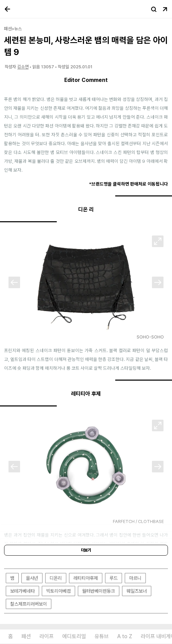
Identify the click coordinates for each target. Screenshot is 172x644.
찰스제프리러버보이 (29, 604)
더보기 (86, 550)
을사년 (32, 578)
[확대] (158, 241)
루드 (114, 578)
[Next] (158, 282)
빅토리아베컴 (58, 591)
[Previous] (14, 282)
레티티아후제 (86, 578)
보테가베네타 (22, 591)
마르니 (135, 578)
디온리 (56, 578)
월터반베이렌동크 (99, 591)
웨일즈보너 (137, 591)
